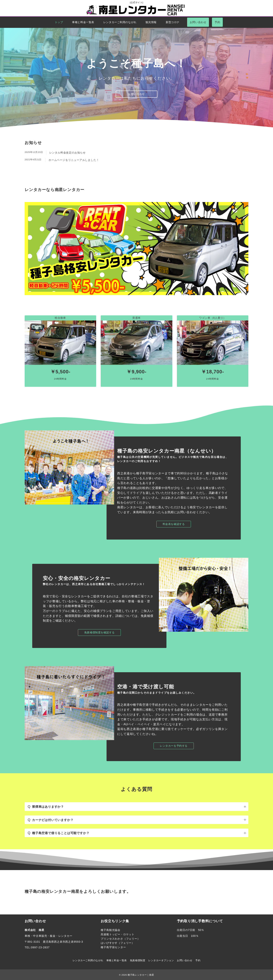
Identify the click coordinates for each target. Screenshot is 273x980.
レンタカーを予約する (174, 746)
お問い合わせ (136, 94)
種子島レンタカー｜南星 (141, 975)
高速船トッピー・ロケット (118, 934)
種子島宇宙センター (113, 947)
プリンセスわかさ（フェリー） (120, 939)
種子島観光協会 (111, 930)
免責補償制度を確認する (99, 632)
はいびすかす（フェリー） (118, 943)
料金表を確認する (174, 524)
